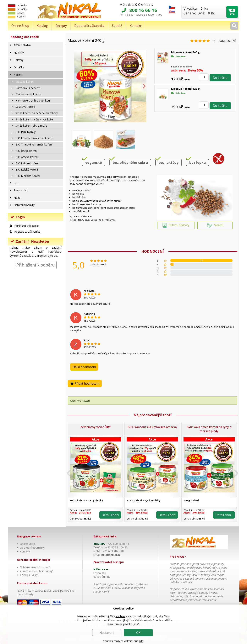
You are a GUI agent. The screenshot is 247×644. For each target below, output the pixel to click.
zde (141, 641)
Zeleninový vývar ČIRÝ (96, 427)
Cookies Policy (29, 575)
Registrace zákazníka (27, 232)
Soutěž (117, 26)
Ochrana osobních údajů (35, 567)
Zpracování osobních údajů (37, 571)
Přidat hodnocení (85, 383)
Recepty (61, 26)
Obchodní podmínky (32, 548)
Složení (215, 225)
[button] (72, 473)
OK (138, 633)
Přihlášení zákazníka (27, 226)
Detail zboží (110, 515)
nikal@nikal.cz (111, 555)
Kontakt (135, 26)
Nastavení (107, 633)
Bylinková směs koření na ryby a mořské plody (209, 429)
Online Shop (20, 26)
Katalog (42, 26)
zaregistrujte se (46, 256)
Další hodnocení (84, 367)
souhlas (120, 616)
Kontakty (25, 551)
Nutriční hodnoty (176, 225)
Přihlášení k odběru (36, 265)
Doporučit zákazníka (89, 26)
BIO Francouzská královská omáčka (152, 427)
